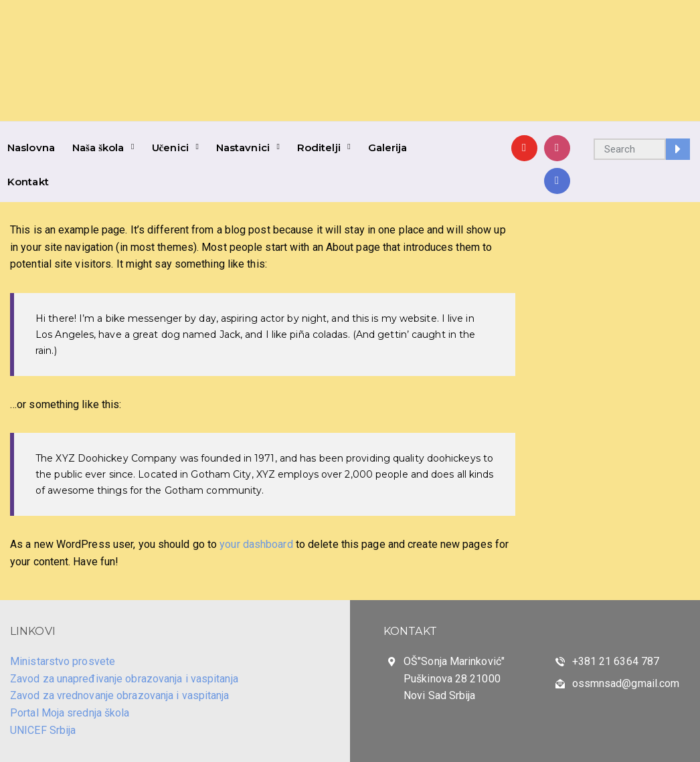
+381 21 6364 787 (616, 661)
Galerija (388, 148)
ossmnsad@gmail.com (626, 683)
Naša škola (98, 148)
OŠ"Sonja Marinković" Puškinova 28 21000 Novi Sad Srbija (454, 678)
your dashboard (256, 544)
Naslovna (31, 148)
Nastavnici (243, 148)
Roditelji (319, 148)
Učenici (170, 148)
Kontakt (28, 182)
